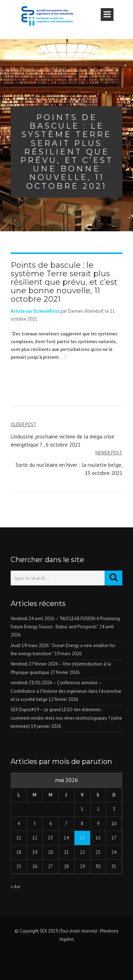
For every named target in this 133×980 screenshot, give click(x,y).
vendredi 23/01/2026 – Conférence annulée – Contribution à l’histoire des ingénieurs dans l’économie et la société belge (66, 691)
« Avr (15, 887)
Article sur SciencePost (35, 311)
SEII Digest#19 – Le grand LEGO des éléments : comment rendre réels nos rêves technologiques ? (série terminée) (66, 718)
